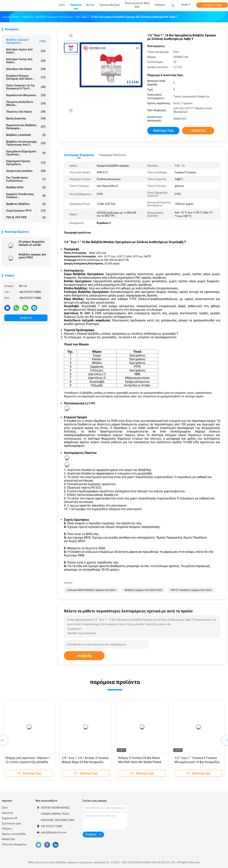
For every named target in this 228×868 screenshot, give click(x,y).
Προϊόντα (7, 813)
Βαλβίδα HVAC (26, 187)
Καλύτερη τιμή (163, 131)
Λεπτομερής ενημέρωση (79, 155)
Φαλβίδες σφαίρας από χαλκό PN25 (32, 256)
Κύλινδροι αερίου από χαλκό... (26, 51)
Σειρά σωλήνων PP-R (26, 211)
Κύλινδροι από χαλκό (26, 69)
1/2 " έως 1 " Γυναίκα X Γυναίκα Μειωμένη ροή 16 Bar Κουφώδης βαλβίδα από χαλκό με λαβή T (197, 762)
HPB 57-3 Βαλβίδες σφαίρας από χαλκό (191, 590)
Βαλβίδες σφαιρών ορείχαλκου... (26, 41)
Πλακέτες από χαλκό (26, 112)
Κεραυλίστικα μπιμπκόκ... (26, 95)
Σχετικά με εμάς (12, 823)
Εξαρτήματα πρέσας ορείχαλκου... (26, 163)
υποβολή (84, 656)
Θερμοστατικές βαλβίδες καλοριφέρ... (26, 127)
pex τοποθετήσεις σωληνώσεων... (26, 179)
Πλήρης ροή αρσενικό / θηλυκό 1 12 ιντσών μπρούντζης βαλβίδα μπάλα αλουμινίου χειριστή (28, 762)
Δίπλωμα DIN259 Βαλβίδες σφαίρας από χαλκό (91, 590)
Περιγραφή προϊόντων (112, 155)
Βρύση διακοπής (26, 118)
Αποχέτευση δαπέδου (26, 171)
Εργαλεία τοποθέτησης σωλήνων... (26, 196)
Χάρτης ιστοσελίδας (14, 834)
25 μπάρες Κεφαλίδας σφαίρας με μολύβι (32, 243)
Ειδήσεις (7, 829)
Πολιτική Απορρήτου (14, 844)
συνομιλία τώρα (212, 5)
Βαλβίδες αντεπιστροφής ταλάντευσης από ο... (26, 143)
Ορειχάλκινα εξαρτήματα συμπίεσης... (26, 153)
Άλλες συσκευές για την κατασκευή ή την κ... (26, 87)
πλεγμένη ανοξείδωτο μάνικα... (26, 103)
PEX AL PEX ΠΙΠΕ (26, 217)
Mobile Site (8, 839)
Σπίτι (5, 808)
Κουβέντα (26, 318)
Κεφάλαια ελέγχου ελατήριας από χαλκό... (26, 77)
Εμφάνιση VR (10, 818)
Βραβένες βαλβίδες (26, 204)
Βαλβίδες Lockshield (26, 135)
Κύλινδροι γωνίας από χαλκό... (26, 61)
